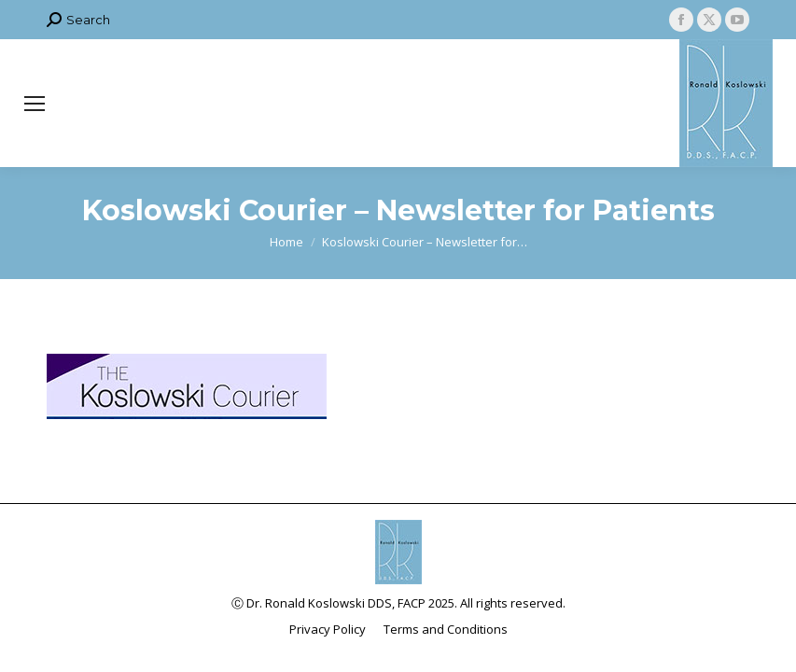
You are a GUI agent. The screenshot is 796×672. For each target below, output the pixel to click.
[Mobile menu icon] (35, 104)
